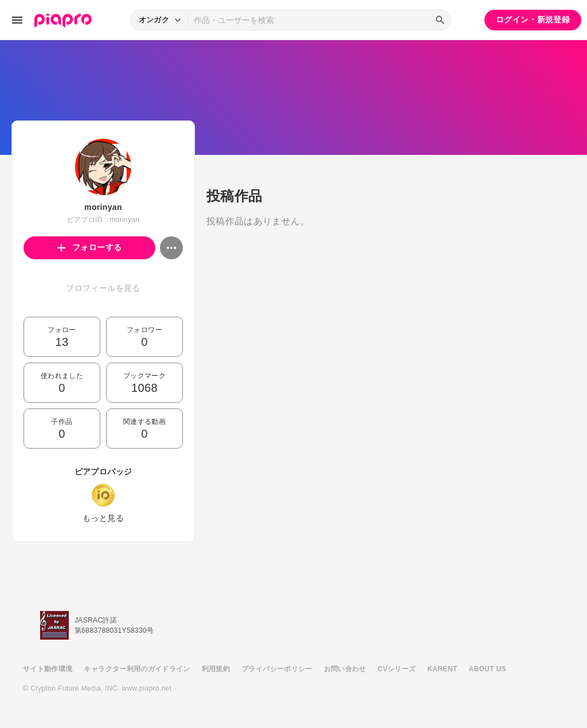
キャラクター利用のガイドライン (137, 669)
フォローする (90, 247)
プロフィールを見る (103, 288)
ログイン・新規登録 (533, 20)
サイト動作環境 (48, 669)
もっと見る (103, 518)
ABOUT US (488, 669)
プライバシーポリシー (277, 669)
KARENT (443, 669)
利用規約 (216, 669)
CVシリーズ (397, 669)
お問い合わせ (345, 669)
